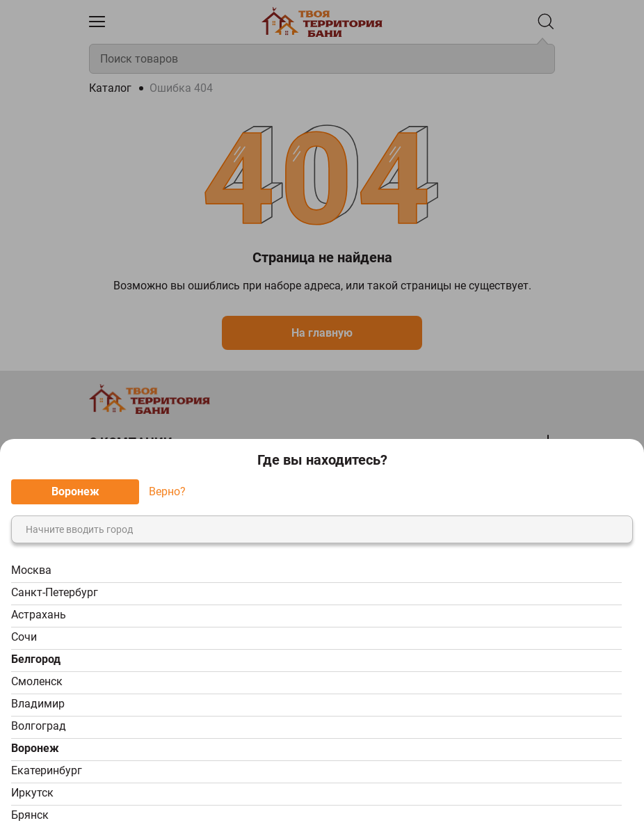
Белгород (36, 659)
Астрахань (39, 615)
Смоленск (37, 681)
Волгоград (39, 726)
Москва (31, 570)
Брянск (30, 815)
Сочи (24, 637)
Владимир (38, 704)
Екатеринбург (47, 770)
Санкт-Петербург (55, 592)
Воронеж (35, 748)
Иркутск (32, 793)
